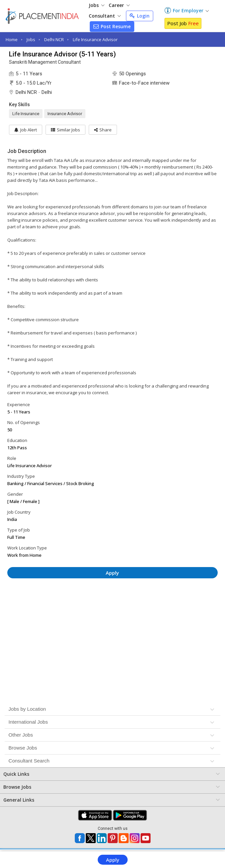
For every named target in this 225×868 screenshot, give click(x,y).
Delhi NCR (54, 39)
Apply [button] (112, 573)
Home (12, 39)
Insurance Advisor (65, 114)
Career (119, 5)
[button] (103, 130)
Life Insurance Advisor (95, 39)
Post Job (183, 23)
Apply (113, 860)
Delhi (47, 92)
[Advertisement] (112, 603)
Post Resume (112, 26)
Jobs (97, 5)
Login (140, 16)
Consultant (105, 16)
